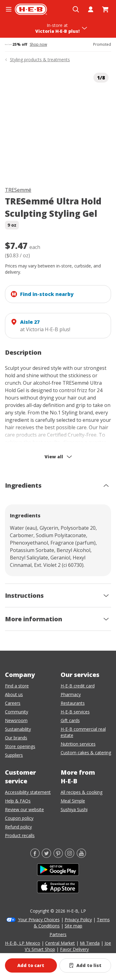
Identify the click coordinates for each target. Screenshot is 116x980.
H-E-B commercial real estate (83, 732)
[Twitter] (46, 856)
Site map (73, 926)
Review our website (24, 809)
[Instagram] (70, 856)
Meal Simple (73, 801)
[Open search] (76, 9)
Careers (13, 703)
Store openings (20, 746)
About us (14, 694)
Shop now (38, 45)
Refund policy (18, 827)
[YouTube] (81, 856)
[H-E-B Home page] (31, 9)
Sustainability (18, 729)
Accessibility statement (28, 792)
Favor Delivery (74, 949)
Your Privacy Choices (39, 920)
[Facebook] (35, 856)
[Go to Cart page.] (105, 9)
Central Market (60, 943)
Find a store (17, 686)
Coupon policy (19, 818)
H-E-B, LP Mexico (23, 943)
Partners (58, 934)
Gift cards (70, 720)
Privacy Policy (78, 920)
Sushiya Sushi (74, 809)
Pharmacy (71, 694)
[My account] (91, 9)
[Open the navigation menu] (9, 9)
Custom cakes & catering (86, 753)
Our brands (16, 738)
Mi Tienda (90, 943)
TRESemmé (18, 190)
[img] (58, 123)
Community (17, 712)
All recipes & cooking (82, 792)
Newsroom (16, 720)
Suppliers (14, 755)
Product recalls (20, 835)
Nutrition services (78, 744)
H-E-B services (75, 712)
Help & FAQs (18, 801)
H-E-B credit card (78, 686)
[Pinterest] (58, 856)
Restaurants (73, 703)
